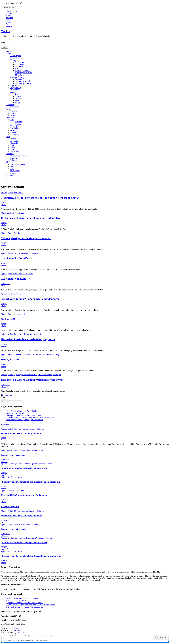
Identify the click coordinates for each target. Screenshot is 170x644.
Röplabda (14, 141)
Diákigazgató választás (24, 73)
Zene (12, 113)
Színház (18, 98)
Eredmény (14, 158)
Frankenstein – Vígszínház (16, 413)
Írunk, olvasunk (11, 359)
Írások (8, 162)
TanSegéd (9, 175)
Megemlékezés (25, 253)
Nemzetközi (15, 90)
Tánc (12, 149)
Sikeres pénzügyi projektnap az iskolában (26, 238)
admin (3, 205)
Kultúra (9, 109)
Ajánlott (4, 193)
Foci (12, 145)
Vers (12, 169)
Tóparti (13, 60)
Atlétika (13, 147)
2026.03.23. (5, 203)
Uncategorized (19, 314)
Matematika (15, 132)
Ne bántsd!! (8, 319)
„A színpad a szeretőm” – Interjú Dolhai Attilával (24, 415)
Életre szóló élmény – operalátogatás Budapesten (30, 218)
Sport (8, 137)
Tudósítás (14, 58)
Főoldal (9, 51)
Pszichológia (15, 128)
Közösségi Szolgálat (23, 71)
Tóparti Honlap (11, 11)
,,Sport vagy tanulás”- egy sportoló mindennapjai (31, 299)
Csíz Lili (4, 440)
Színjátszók (15, 107)
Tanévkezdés (20, 62)
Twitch (8, 22)
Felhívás (14, 160)
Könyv (18, 103)
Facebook (9, 16)
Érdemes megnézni (10, 507)
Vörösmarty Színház (23, 81)
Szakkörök (10, 105)
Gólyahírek (19, 66)
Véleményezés (16, 56)
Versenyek (10, 154)
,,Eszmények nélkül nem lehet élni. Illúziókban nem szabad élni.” (40, 198)
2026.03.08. (5, 284)
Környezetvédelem (21, 429)
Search (4, 42)
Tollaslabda (15, 152)
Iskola (13, 115)
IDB (17, 68)
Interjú (21, 464)
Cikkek (8, 54)
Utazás (18, 94)
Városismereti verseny (19, 156)
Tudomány (10, 117)
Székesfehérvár (16, 77)
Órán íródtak (15, 171)
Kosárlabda (15, 143)
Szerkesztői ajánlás (18, 164)
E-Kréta (9, 13)
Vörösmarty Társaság (23, 83)
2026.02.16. (5, 385)
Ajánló (13, 92)
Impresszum (10, 26)
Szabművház (20, 79)
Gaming (18, 124)
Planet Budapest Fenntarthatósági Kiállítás (22, 411)
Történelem (15, 126)
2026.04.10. (5, 438)
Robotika (19, 122)
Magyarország (16, 88)
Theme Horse (15, 630)
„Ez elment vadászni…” (15, 279)
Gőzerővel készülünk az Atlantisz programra (28, 339)
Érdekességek (16, 135)
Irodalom (14, 111)
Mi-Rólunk (19, 75)
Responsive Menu (8, 7)
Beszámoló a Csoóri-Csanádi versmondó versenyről (32, 380)
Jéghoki (13, 139)
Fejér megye (15, 86)
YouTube (9, 20)
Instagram (9, 18)
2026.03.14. (5, 223)
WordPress (21, 632)
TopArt (5, 31)
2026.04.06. (5, 460)
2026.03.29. (5, 473)
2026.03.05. (5, 304)
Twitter (8, 24)
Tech (12, 120)
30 (7, 395)
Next (10, 395)
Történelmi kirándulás (15, 258)
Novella (13, 166)
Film (17, 100)
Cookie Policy (43, 640)
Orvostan (14, 130)
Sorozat (18, 96)
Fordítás (13, 173)
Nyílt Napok (20, 64)
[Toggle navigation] (2, 41)
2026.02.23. (5, 344)
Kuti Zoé (4, 475)
